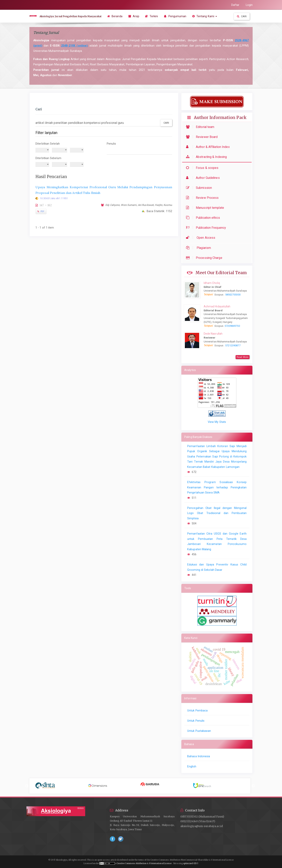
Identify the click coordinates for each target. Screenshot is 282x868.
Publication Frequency (207, 228)
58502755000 (233, 295)
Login (249, 5)
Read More (243, 357)
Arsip (134, 16)
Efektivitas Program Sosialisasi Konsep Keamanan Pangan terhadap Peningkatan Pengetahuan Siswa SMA (217, 487)
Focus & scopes (203, 168)
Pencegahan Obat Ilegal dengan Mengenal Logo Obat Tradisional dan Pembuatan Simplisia (217, 513)
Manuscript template (206, 208)
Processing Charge (205, 258)
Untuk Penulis (196, 721)
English (192, 766)
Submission (200, 188)
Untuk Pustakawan (199, 731)
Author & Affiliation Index (209, 147)
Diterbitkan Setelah (48, 144)
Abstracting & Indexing (207, 157)
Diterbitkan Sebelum (48, 158)
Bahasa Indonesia (199, 756)
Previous (27, 786)
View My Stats (217, 422)
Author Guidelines (204, 178)
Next (253, 786)
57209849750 (232, 326)
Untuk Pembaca (197, 710)
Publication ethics (204, 218)
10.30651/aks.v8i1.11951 (54, 198)
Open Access (202, 238)
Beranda (115, 16)
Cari (242, 16)
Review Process (203, 198)
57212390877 (233, 345)
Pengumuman (175, 16)
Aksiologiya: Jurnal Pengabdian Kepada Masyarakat (70, 16)
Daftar (235, 5)
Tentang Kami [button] (205, 16)
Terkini (151, 16)
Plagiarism (199, 248)
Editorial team (201, 127)
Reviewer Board (203, 137)
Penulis (111, 144)
